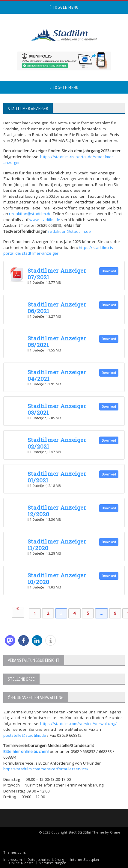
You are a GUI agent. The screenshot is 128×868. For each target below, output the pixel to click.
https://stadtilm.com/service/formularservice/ (46, 769)
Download (109, 271)
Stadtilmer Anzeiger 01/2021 (57, 477)
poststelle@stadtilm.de (25, 735)
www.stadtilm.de (45, 220)
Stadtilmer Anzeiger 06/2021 (57, 308)
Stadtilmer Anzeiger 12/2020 (57, 511)
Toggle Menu (64, 7)
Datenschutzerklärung (46, 859)
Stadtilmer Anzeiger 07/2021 (57, 274)
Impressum (13, 859)
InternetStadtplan (84, 859)
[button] (10, 640)
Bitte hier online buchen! (26, 751)
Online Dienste (21, 863)
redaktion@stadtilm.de (30, 214)
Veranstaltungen (53, 863)
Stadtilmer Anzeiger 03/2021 (57, 409)
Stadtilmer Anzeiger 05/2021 (57, 341)
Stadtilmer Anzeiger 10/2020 (57, 578)
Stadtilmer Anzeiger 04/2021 (57, 375)
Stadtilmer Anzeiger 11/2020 (57, 545)
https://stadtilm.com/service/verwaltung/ (78, 724)
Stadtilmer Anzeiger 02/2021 (57, 443)
